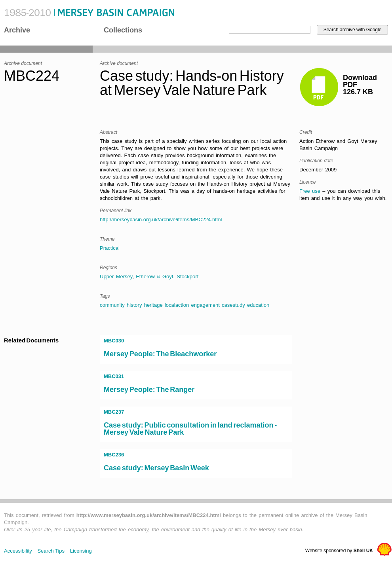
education (258, 305)
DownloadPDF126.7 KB (360, 85)
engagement (206, 305)
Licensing (81, 551)
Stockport (187, 277)
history (134, 305)
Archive (17, 30)
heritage (153, 305)
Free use (310, 191)
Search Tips (51, 551)
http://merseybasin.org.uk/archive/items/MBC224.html (161, 220)
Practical (110, 248)
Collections (123, 30)
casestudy (233, 305)
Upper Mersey (116, 277)
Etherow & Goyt (154, 277)
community (112, 305)
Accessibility (18, 551)
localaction (177, 305)
